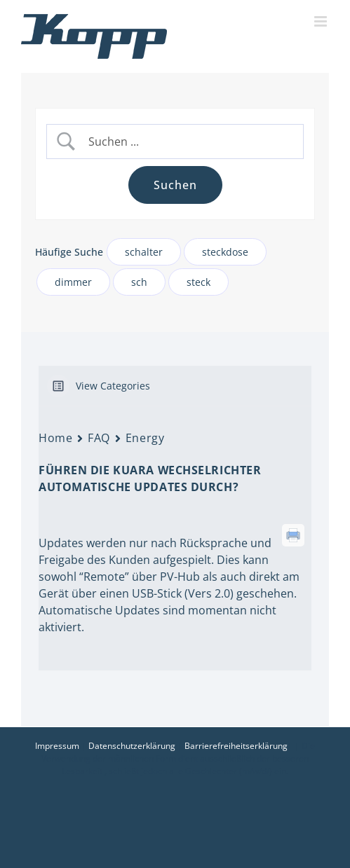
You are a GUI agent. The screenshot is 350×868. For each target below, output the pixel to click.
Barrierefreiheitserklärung (236, 746)
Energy (145, 438)
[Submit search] (175, 185)
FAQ (99, 438)
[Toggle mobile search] (294, 21)
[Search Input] (187, 142)
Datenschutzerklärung (132, 746)
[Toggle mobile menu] (322, 21)
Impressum (57, 746)
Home (55, 438)
